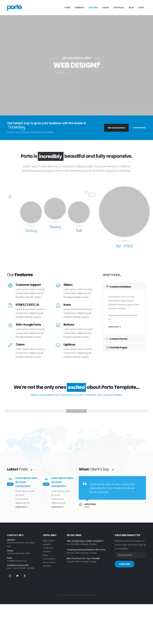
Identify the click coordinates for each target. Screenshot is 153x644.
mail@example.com (17, 561)
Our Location (49, 559)
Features (93, 8)
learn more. (140, 128)
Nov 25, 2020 (73, 544)
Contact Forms (117, 339)
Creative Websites (118, 287)
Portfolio (119, 8)
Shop (141, 8)
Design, (85, 544)
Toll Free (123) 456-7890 (18, 553)
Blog (131, 8)
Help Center (49, 541)
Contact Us (48, 548)
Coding (93, 544)
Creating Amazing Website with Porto (86, 550)
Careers (47, 552)
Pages (106, 8)
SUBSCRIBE (125, 564)
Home (67, 8)
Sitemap (47, 566)
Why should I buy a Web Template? (85, 541)
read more (114, 327)
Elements (80, 8)
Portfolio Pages (117, 348)
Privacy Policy (49, 562)
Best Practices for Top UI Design (83, 558)
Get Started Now (116, 128)
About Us (47, 544)
